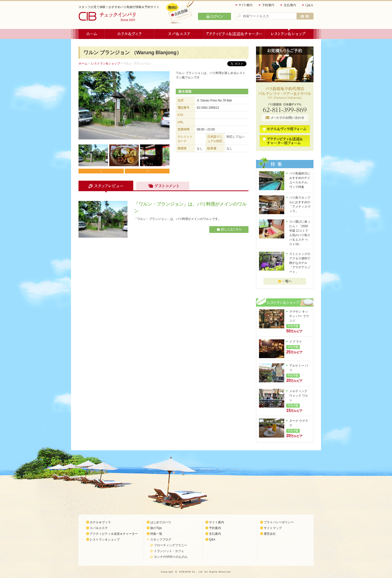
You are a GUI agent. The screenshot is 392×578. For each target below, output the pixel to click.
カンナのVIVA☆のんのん (171, 557)
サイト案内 (244, 5)
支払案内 (288, 5)
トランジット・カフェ (169, 551)
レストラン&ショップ (105, 63)
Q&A (308, 5)
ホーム (92, 34)
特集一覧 (156, 534)
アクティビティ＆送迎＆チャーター (234, 34)
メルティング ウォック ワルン (299, 396)
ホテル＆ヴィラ (129, 34)
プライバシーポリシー (279, 522)
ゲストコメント (161, 187)
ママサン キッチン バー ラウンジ (299, 316)
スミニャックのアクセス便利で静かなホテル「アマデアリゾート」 (300, 263)
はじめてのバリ (161, 522)
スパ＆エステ (179, 34)
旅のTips (156, 528)
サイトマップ (273, 528)
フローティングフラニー (170, 545)
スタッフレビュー (105, 187)
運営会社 (270, 534)
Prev (101, 171)
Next (147, 171)
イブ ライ (296, 342)
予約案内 (267, 5)
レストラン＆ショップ (289, 34)
